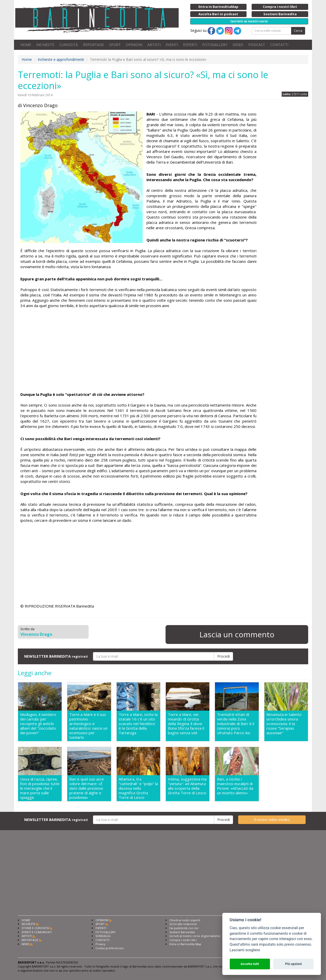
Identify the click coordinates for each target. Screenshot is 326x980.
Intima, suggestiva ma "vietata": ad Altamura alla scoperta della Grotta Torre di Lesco (187, 786)
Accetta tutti (250, 964)
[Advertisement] (138, 351)
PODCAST (257, 45)
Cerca (298, 31)
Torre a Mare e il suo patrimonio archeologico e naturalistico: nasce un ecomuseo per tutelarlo (88, 726)
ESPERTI (190, 45)
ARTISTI (154, 45)
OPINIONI (134, 45)
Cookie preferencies (110, 948)
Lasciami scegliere (245, 950)
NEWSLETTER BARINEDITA (56, 656)
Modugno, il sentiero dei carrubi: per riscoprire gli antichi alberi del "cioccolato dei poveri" (38, 724)
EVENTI (172, 45)
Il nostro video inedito (272, 820)
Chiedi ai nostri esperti (185, 920)
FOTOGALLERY (215, 45)
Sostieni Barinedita (182, 932)
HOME (26, 45)
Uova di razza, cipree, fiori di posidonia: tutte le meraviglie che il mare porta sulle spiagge (40, 788)
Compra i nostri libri (183, 940)
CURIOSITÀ (69, 45)
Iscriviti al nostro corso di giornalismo (195, 936)
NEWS (25, 944)
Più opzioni (293, 964)
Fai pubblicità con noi (184, 928)
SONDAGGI (103, 936)
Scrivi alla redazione (183, 924)
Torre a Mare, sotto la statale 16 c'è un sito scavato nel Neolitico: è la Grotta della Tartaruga (138, 724)
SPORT (115, 45)
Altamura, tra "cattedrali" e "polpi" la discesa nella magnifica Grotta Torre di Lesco (138, 788)
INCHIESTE (45, 45)
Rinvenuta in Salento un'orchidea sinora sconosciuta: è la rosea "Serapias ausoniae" (284, 724)
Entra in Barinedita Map (185, 944)
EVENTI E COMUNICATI (37, 932)
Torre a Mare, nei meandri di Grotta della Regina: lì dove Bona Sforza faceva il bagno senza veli (186, 724)
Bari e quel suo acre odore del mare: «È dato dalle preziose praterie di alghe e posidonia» (87, 788)
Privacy (100, 944)
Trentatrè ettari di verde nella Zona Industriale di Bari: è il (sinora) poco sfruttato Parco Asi (236, 724)
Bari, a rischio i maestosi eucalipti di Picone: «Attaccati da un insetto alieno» (235, 786)
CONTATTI (279, 45)
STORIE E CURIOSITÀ (35, 928)
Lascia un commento (237, 634)
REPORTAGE (93, 45)
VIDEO (238, 45)
